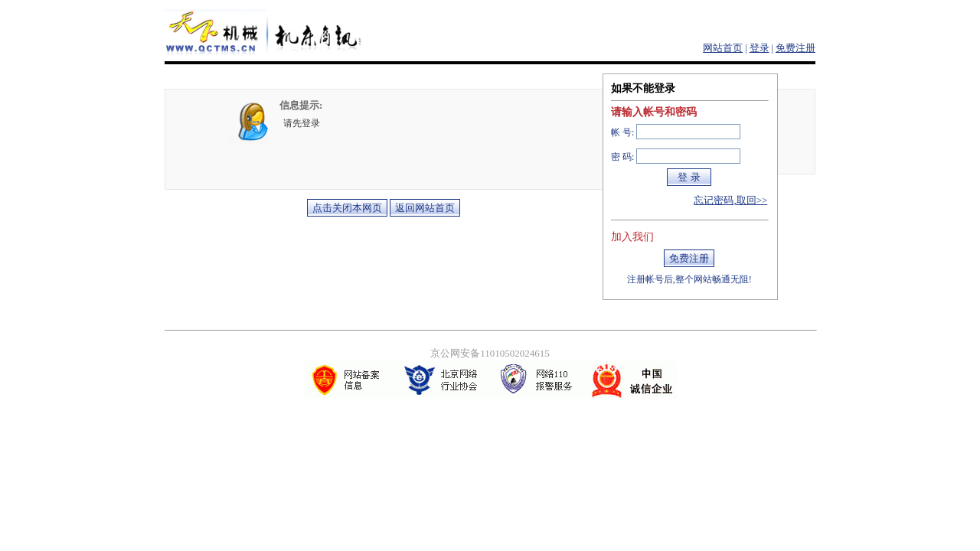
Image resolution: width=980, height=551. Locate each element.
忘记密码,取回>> (730, 200)
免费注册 (795, 48)
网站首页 (723, 48)
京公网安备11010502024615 (490, 353)
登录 (759, 48)
